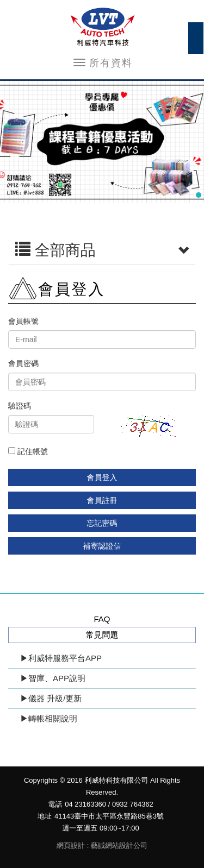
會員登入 (102, 477)
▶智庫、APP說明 (53, 678)
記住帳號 (28, 451)
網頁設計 (71, 845)
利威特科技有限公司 (102, 27)
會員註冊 (102, 500)
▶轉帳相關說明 (49, 718)
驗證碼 (20, 406)
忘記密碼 (102, 523)
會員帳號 (23, 321)
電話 (55, 804)
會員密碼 (23, 363)
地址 (45, 816)
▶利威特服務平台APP (61, 658)
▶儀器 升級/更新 (51, 698)
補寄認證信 (102, 546)
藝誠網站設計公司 (119, 845)
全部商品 (102, 250)
